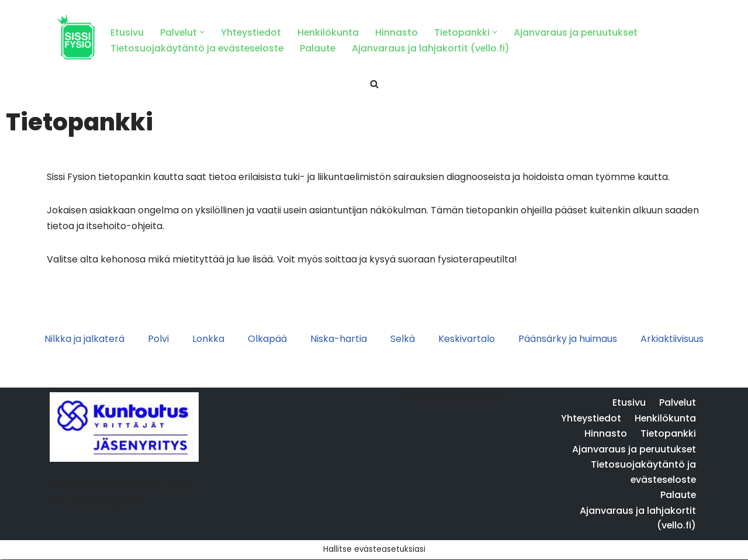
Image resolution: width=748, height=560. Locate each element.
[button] (203, 32)
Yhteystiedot (252, 32)
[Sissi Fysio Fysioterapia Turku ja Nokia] (76, 38)
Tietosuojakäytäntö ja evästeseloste (198, 48)
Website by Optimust (454, 416)
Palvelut (677, 422)
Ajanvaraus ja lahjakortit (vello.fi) (434, 48)
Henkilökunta (330, 32)
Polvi (158, 339)
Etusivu (127, 32)
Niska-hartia (339, 339)
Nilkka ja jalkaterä (84, 339)
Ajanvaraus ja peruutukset (579, 32)
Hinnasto (399, 32)
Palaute (321, 48)
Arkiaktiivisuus (672, 339)
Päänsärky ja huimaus (568, 339)
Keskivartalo (467, 339)
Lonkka (208, 339)
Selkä (403, 339)
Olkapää (267, 339)
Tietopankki (668, 453)
